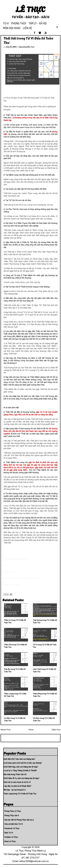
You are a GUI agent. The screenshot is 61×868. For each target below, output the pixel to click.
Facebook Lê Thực (12, 828)
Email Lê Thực (10, 841)
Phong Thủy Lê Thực (13, 811)
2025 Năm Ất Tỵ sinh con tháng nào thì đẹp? (21, 778)
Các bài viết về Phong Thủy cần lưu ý (19, 820)
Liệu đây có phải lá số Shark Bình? (17, 786)
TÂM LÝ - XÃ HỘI (38, 23)
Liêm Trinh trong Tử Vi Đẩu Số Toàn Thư (44, 670)
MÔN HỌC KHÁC (12, 28)
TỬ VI (6, 23)
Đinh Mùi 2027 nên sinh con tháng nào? (19, 759)
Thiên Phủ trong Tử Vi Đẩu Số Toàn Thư (15, 646)
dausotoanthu (25, 47)
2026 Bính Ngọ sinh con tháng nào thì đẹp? (21, 767)
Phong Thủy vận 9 (11, 816)
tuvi (33, 47)
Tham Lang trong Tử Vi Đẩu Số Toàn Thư (20, 794)
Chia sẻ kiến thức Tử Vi (13, 824)
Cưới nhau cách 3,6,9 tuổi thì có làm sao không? (23, 763)
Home (31, 730)
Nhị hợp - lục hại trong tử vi (15, 790)
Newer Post (5, 730)
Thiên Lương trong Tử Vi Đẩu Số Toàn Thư (15, 695)
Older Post (56, 730)
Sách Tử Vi (9, 833)
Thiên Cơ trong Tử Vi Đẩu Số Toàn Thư (15, 621)
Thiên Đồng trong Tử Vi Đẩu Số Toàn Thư (45, 695)
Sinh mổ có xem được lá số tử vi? (17, 782)
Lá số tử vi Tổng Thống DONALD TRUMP (20, 771)
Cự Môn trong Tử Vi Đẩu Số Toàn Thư (15, 719)
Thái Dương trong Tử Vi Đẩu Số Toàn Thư (45, 621)
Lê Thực (30, 9)
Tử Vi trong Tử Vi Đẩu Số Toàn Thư (45, 646)
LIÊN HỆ (27, 28)
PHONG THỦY (19, 23)
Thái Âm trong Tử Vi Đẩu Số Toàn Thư (15, 670)
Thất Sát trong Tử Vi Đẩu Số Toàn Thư (28, 40)
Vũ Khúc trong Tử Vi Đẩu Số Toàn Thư (44, 719)
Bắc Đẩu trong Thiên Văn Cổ (15, 774)
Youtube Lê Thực (11, 837)
